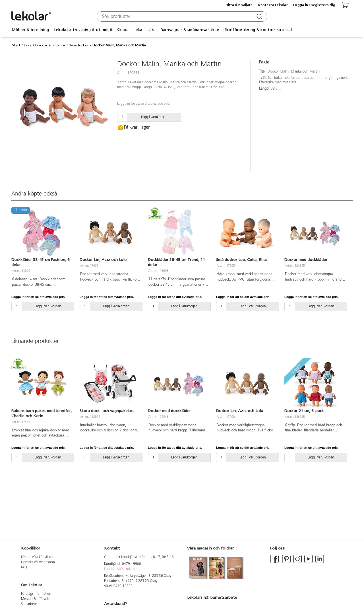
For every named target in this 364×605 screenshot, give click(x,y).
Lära (151, 30)
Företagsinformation (36, 594)
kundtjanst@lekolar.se (120, 569)
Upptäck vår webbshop (38, 562)
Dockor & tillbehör (50, 45)
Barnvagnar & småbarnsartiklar (190, 30)
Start (16, 45)
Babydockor (79, 45)
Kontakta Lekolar (273, 5)
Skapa (123, 30)
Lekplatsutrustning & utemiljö (83, 30)
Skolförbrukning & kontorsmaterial (258, 30)
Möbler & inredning (30, 30)
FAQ (24, 567)
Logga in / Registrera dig (314, 5)
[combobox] (181, 17)
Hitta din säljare (239, 5)
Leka (138, 30)
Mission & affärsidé (35, 599)
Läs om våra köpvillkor (37, 557)
